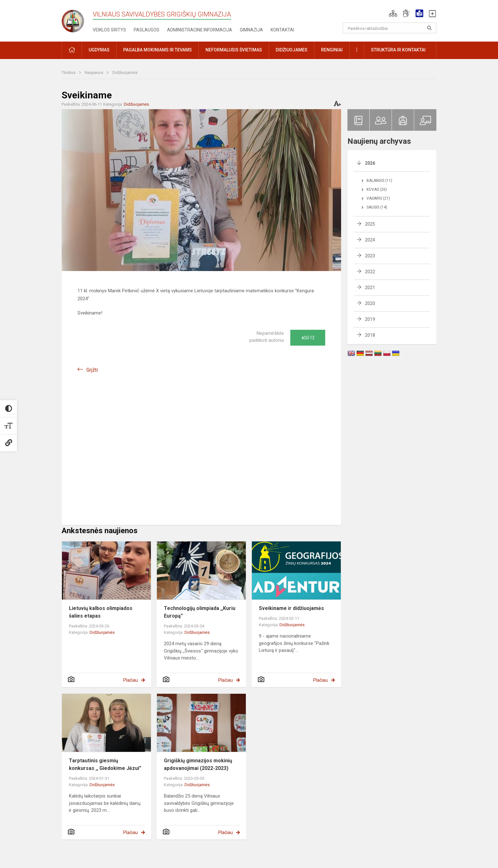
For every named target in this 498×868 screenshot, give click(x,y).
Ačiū (308, 338)
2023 (370, 256)
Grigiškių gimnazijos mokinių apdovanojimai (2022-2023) (198, 764)
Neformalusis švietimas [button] (234, 50)
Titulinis (69, 73)
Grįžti (92, 370)
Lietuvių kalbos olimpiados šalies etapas (101, 612)
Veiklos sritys (109, 30)
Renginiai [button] (332, 50)
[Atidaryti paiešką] (429, 28)
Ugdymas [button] (99, 50)
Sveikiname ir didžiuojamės (291, 608)
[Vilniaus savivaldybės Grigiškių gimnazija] (77, 19)
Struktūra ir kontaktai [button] (398, 50)
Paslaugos (147, 30)
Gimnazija (251, 30)
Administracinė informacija (200, 30)
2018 (370, 335)
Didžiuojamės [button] (292, 50)
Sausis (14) (377, 207)
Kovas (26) (377, 189)
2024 (370, 240)
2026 (370, 163)
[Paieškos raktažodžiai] (390, 28)
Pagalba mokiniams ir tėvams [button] (158, 50)
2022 (370, 272)
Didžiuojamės (125, 73)
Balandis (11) (379, 181)
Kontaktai (282, 30)
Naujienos (94, 73)
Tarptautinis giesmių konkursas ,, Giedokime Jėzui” (105, 764)
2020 (370, 303)
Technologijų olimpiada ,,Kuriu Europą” (200, 612)
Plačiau (131, 680)
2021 (370, 288)
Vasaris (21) (378, 198)
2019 (370, 319)
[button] (393, 13)
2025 (370, 224)
